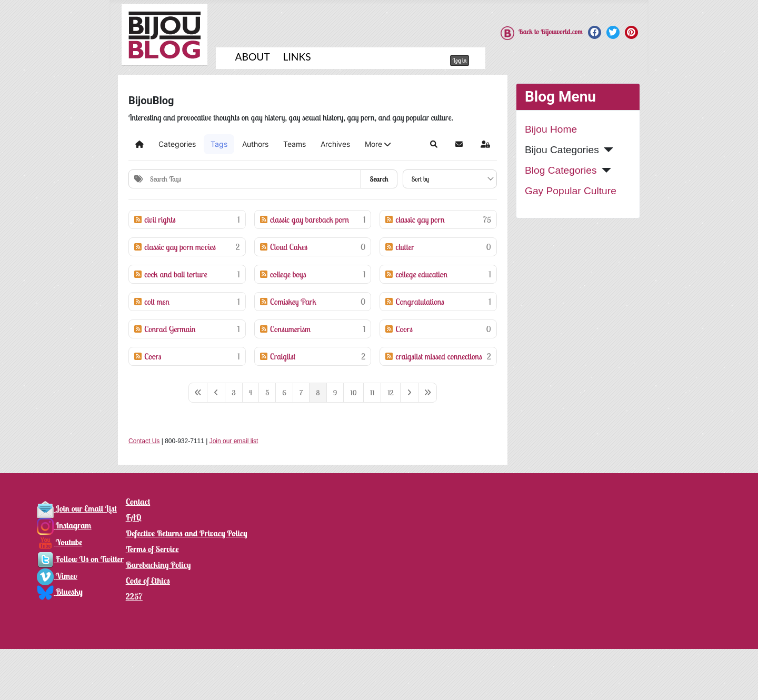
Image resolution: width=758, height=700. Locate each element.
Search (379, 179)
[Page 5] (267, 393)
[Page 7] (301, 393)
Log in (460, 60)
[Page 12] (390, 393)
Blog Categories (561, 170)
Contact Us (144, 441)
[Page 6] (284, 393)
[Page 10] (353, 393)
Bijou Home (551, 129)
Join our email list (234, 441)
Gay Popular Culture (571, 191)
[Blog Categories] (604, 170)
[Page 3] (233, 393)
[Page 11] (372, 393)
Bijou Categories (562, 150)
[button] (378, 144)
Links (297, 57)
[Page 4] (251, 393)
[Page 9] (335, 393)
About (253, 57)
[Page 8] (318, 393)
